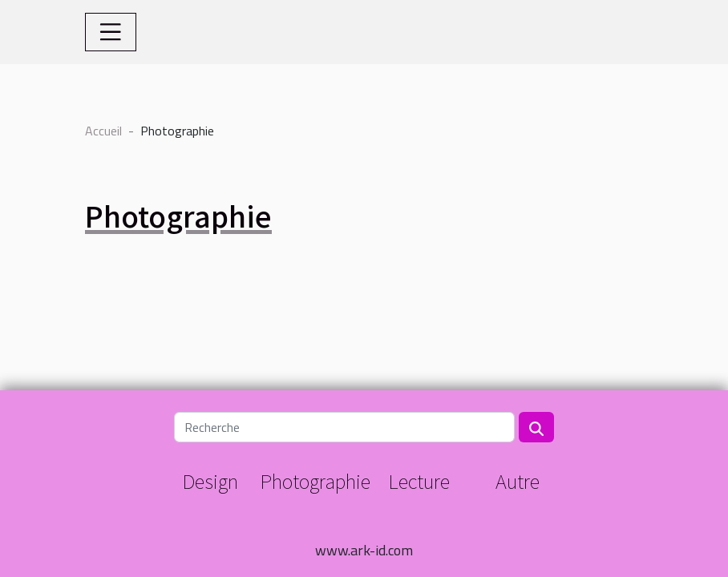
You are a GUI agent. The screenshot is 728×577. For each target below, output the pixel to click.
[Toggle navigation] (111, 32)
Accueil (103, 131)
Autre (518, 480)
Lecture (419, 480)
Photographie (315, 480)
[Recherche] (344, 427)
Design (210, 480)
